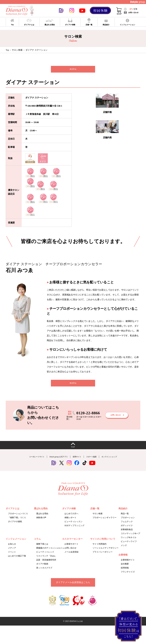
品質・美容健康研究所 (46, 564)
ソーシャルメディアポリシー (106, 552)
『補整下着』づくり (17, 521)
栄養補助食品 (127, 533)
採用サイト (78, 460)
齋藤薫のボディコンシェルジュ (50, 552)
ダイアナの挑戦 (15, 525)
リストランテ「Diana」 (47, 560)
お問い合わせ (70, 552)
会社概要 (125, 568)
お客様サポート (71, 548)
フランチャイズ (128, 575)
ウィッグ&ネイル (129, 541)
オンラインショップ (118, 460)
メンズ (124, 549)
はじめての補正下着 (17, 560)
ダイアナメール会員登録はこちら (73, 586)
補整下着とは (42, 548)
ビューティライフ (129, 545)
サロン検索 (17, 50)
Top (7, 50)
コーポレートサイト (28, 460)
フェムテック (127, 525)
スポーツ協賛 (96, 460)
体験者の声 (41, 521)
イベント (12, 556)
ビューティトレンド (45, 556)
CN (136, 9)
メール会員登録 (71, 556)
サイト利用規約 (100, 548)
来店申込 (73, 70)
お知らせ (12, 548)
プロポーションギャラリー (105, 521)
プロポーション (128, 521)
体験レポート (70, 521)
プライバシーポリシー (103, 556)
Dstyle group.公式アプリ (55, 460)
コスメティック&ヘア (131, 537)
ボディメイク (127, 529)
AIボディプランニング (74, 529)
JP (131, 9)
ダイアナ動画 (42, 568)
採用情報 (125, 572)
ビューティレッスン (73, 525)
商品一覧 (125, 517)
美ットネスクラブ (44, 572)
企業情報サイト (128, 564)
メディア (12, 552)
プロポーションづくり (18, 517)
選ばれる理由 (42, 517)
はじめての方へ (71, 517)
